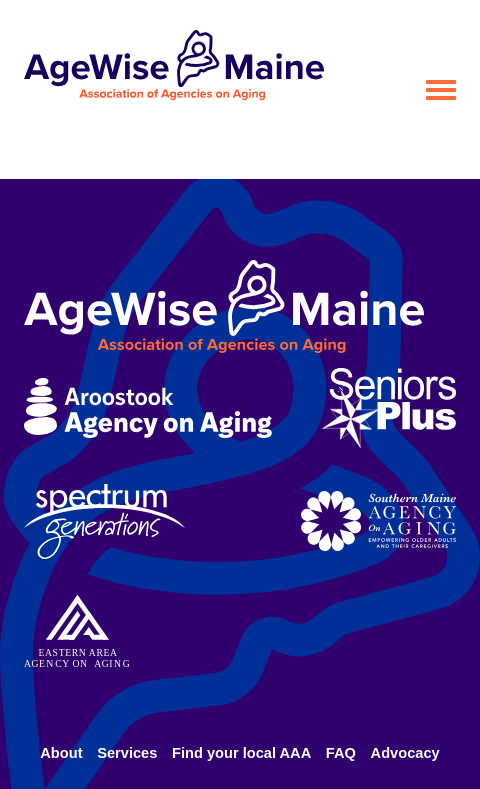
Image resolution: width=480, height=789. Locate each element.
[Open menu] (441, 90)
